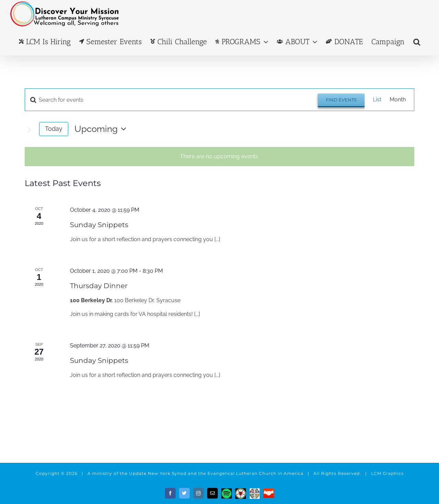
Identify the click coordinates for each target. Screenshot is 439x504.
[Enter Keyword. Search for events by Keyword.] (171, 100)
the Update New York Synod (153, 473)
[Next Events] (29, 130)
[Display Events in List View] (377, 100)
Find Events (341, 100)
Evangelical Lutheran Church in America (256, 473)
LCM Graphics (387, 473)
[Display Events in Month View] (398, 100)
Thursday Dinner (99, 286)
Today (54, 129)
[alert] (219, 157)
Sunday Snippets (99, 225)
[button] (417, 42)
